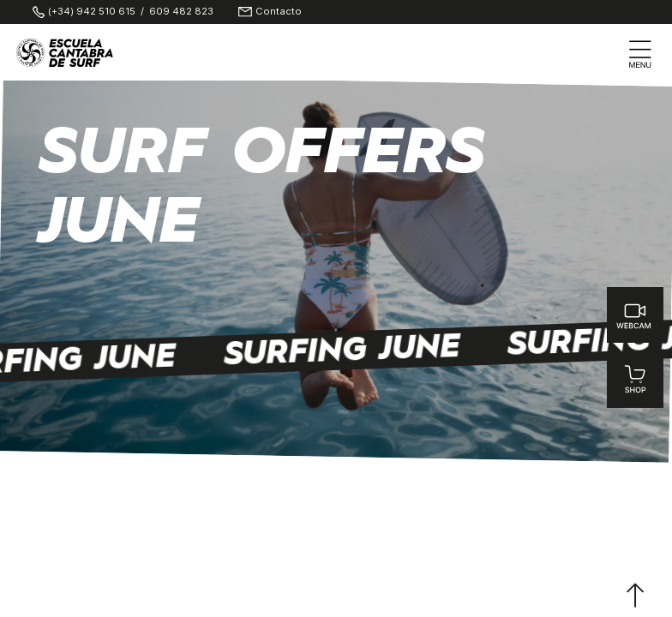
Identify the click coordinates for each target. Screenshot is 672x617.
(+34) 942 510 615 (92, 12)
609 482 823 (181, 12)
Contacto (279, 12)
